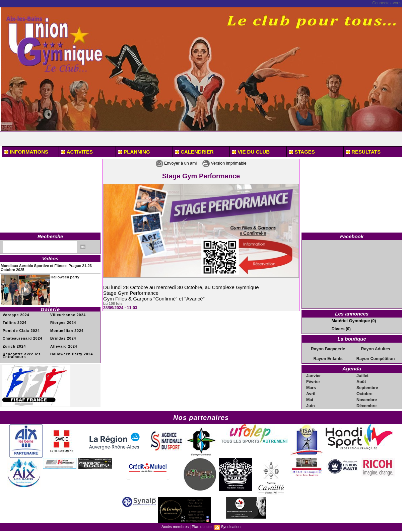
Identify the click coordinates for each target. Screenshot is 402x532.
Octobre (364, 393)
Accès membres (176, 526)
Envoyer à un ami (172, 163)
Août (361, 381)
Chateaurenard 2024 (22, 337)
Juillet (363, 375)
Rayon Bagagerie (328, 348)
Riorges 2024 (63, 322)
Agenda (352, 368)
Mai (310, 399)
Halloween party (63, 276)
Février (313, 381)
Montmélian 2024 (66, 330)
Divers (338, 328)
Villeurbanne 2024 (67, 314)
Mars (311, 387)
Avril (311, 393)
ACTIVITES (77, 152)
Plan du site (202, 526)
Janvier (314, 375)
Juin (311, 405)
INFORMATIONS (26, 152)
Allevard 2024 (63, 345)
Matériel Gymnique (349, 321)
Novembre (367, 399)
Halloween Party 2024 (71, 353)
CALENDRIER (194, 152)
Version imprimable (228, 163)
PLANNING (134, 152)
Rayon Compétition (376, 358)
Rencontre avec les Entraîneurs (21, 354)
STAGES (302, 152)
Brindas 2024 (63, 337)
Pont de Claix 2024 (20, 330)
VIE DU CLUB (251, 152)
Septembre (367, 387)
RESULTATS (363, 152)
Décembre (366, 405)
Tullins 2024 (14, 322)
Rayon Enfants (328, 358)
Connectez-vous (387, 3)
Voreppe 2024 (15, 314)
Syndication (230, 526)
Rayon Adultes (376, 348)
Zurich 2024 (14, 345)
